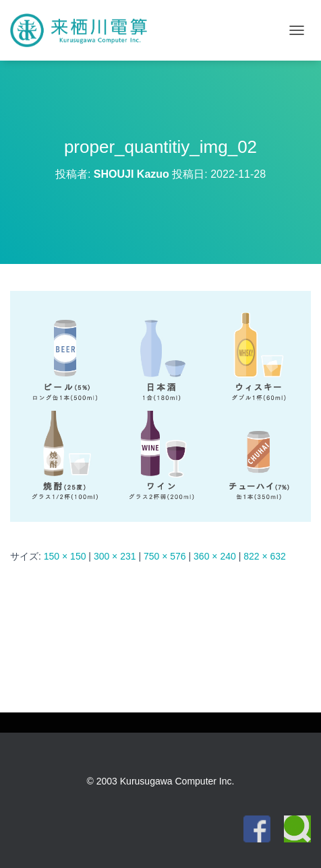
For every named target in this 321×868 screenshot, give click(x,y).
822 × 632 (265, 556)
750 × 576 (165, 556)
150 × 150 (65, 556)
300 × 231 (115, 556)
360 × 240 (215, 556)
